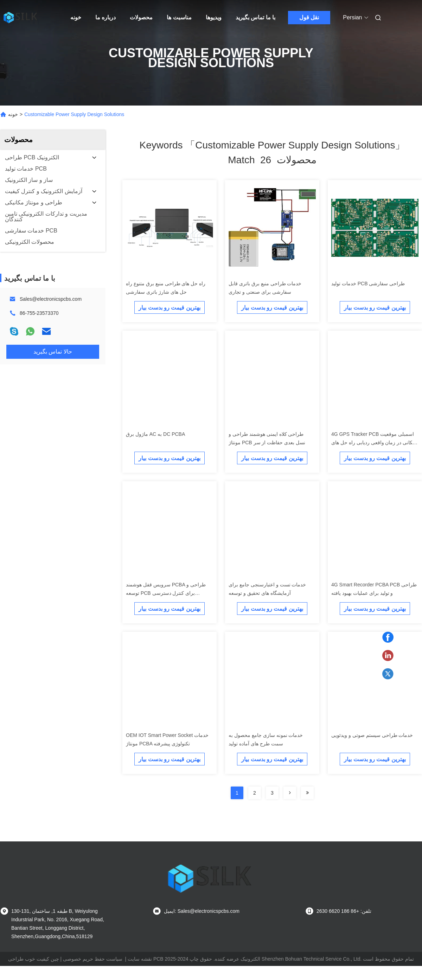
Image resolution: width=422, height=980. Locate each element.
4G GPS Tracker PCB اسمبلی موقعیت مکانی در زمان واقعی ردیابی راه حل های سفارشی (373, 443)
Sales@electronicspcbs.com (51, 299)
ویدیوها (214, 17)
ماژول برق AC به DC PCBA (155, 434)
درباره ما (105, 17)
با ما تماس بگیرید (255, 17)
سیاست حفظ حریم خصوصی (93, 959)
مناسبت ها (179, 17)
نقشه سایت (140, 959)
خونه (76, 17)
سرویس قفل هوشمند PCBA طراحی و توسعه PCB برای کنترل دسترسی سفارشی (166, 593)
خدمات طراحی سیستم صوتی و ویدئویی (372, 735)
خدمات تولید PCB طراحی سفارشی (368, 284)
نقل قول (309, 17)
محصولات (141, 17)
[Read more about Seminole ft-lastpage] (307, 793)
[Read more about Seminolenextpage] (290, 793)
